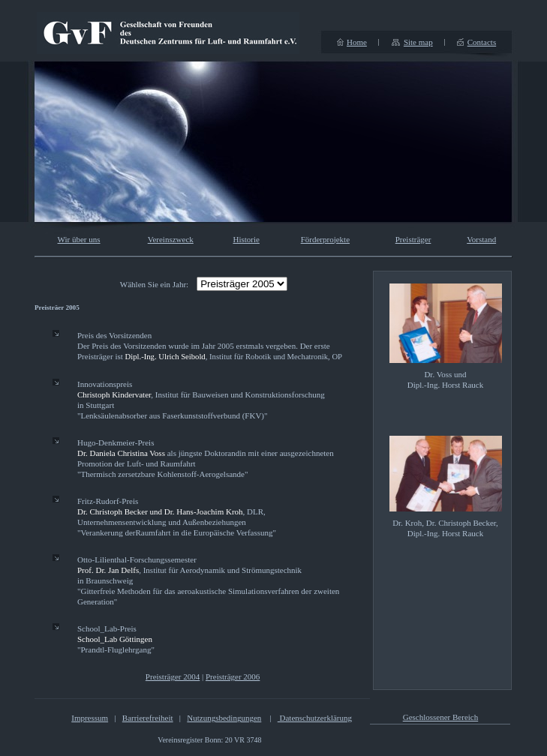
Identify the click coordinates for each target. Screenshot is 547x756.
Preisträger (413, 239)
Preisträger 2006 (233, 676)
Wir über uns (79, 239)
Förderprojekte (325, 239)
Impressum (90, 718)
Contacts (482, 42)
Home (357, 42)
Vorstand (481, 239)
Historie (246, 239)
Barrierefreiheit (148, 718)
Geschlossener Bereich (441, 717)
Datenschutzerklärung (315, 718)
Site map (418, 42)
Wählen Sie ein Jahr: (154, 284)
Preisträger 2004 (173, 676)
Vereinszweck (171, 239)
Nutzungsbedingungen (224, 718)
